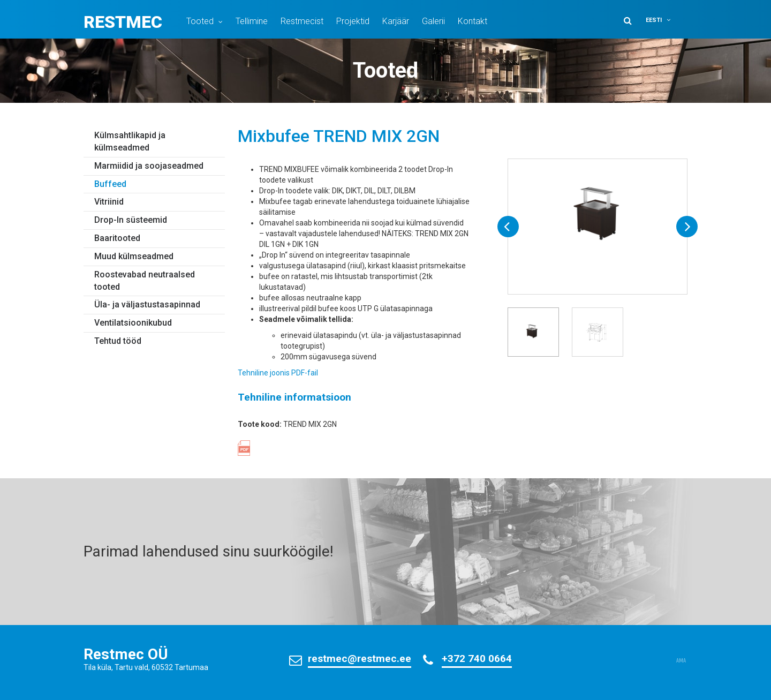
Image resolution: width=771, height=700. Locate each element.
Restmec (123, 22)
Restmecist (302, 21)
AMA (681, 661)
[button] (665, 20)
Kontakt (473, 21)
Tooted (200, 21)
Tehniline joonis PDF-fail (278, 373)
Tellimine (252, 21)
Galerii (433, 21)
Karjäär (396, 21)
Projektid (353, 21)
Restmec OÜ (126, 654)
